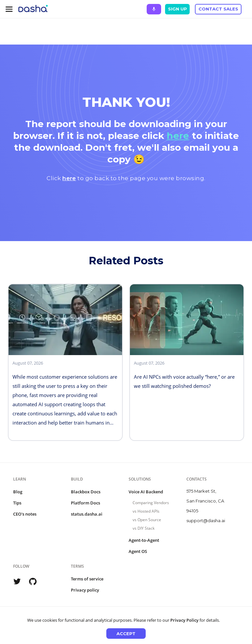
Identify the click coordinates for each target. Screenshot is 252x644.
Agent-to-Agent (144, 540)
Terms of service (87, 579)
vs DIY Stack (144, 528)
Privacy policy (85, 590)
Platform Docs (85, 503)
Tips (17, 503)
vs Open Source (147, 520)
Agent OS (138, 551)
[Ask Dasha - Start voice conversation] (154, 9)
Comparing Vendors (151, 503)
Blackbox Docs (86, 492)
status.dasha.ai (87, 514)
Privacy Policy (184, 620)
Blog (18, 492)
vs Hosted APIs (146, 511)
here (178, 136)
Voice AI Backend (146, 492)
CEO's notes (25, 514)
